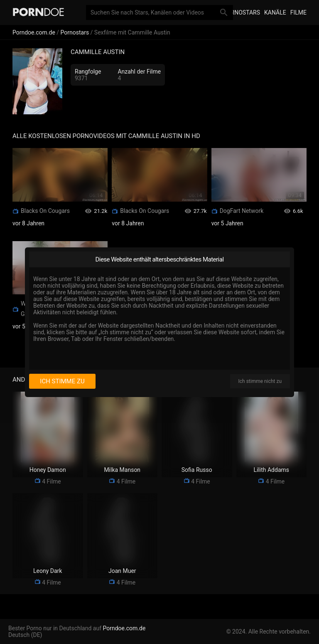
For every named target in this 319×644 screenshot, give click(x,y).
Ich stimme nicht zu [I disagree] (260, 381)
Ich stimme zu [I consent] (62, 381)
